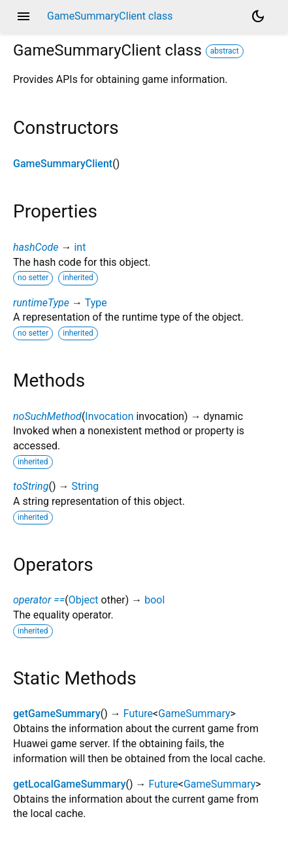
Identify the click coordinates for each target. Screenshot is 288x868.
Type (96, 303)
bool (154, 600)
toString (31, 486)
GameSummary (194, 714)
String (85, 486)
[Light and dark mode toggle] (258, 16)
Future (138, 714)
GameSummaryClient (63, 164)
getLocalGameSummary (70, 784)
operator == (39, 600)
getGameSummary (57, 714)
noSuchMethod (47, 416)
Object (84, 600)
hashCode (36, 247)
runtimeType (41, 303)
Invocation (109, 416)
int (80, 247)
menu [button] (24, 16)
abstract (225, 51)
